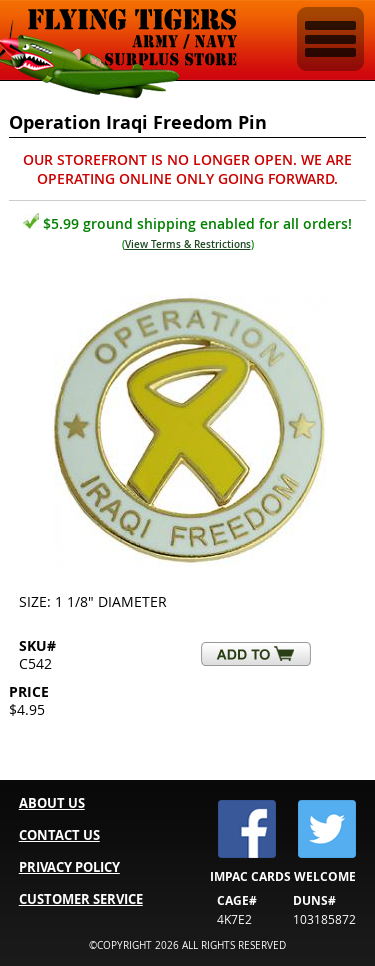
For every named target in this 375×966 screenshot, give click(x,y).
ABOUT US (52, 803)
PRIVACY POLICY (69, 867)
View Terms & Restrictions (188, 244)
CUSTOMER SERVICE (81, 899)
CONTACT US (59, 835)
